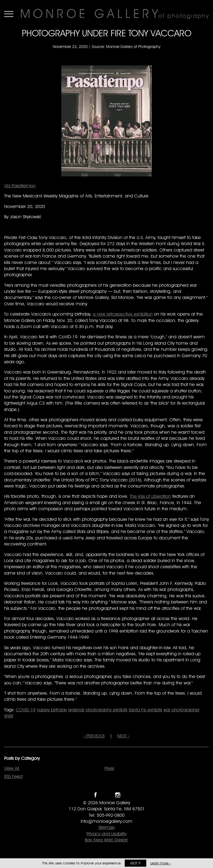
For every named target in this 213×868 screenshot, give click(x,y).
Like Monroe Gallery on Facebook (96, 795)
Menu (9, 14)
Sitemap (107, 827)
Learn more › (161, 863)
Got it (135, 863)
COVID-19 (26, 710)
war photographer (181, 710)
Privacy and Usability (106, 834)
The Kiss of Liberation (150, 496)
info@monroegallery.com (106, 821)
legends (76, 710)
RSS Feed (13, 776)
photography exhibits (106, 710)
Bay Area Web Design (106, 840)
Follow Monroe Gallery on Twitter (107, 795)
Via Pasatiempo (20, 186)
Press (109, 768)
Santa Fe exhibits (145, 710)
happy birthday (52, 710)
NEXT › (123, 736)
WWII (9, 716)
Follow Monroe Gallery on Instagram (118, 795)
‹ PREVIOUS (94, 736)
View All (12, 768)
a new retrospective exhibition (123, 314)
